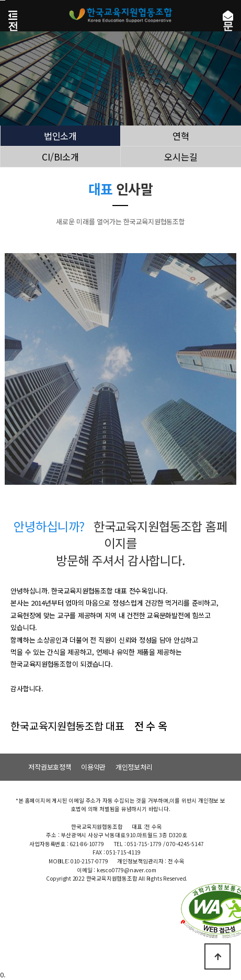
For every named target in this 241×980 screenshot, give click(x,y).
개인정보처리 (134, 767)
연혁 (181, 136)
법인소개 (60, 136)
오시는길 (181, 157)
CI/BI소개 (60, 157)
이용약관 (93, 767)
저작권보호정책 (50, 767)
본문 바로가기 (3, 0)
